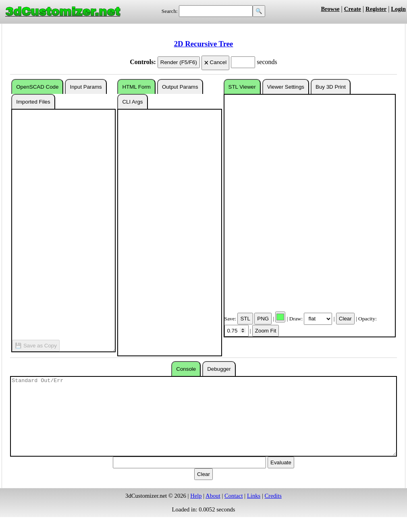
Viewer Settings (286, 87)
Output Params (180, 87)
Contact (234, 496)
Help (196, 496)
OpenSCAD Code (37, 87)
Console (186, 369)
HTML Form (136, 87)
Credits (273, 496)
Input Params (86, 87)
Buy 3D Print (331, 87)
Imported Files (33, 102)
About (213, 496)
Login (398, 9)
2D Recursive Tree (203, 44)
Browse (330, 9)
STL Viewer (242, 87)
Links (254, 496)
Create (353, 9)
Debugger (219, 369)
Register (376, 9)
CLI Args (132, 102)
